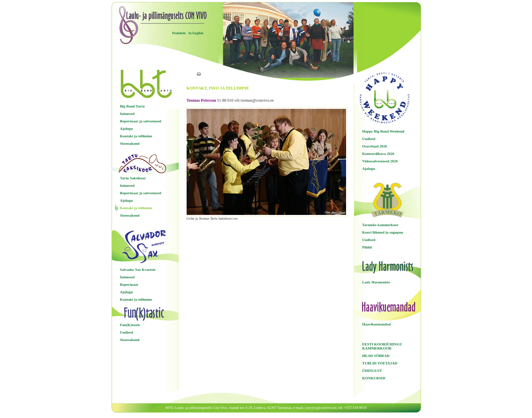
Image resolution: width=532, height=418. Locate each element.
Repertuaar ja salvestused (141, 121)
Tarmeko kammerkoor (381, 225)
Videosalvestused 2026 (380, 161)
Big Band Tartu (132, 106)
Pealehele (179, 33)
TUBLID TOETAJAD (380, 363)
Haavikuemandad (377, 324)
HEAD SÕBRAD (376, 356)
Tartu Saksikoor (133, 178)
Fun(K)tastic (130, 325)
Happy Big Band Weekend (383, 131)
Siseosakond (130, 143)
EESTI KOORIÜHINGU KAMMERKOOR (382, 346)
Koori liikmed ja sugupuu (383, 232)
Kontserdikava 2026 (378, 154)
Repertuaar (129, 284)
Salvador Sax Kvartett (138, 270)
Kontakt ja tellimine (136, 136)
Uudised (127, 332)
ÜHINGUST (372, 371)
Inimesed (127, 114)
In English (196, 33)
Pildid (367, 247)
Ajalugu (127, 128)
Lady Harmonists (376, 282)
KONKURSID (374, 378)
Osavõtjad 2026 (375, 146)
